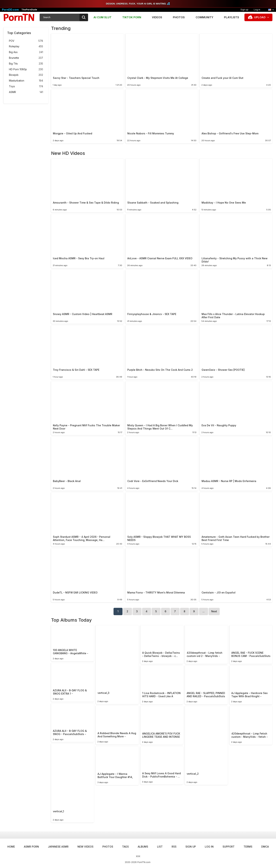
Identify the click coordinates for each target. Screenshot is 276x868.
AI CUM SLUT (102, 17)
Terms (248, 847)
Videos (157, 17)
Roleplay (26, 46)
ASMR (26, 92)
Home (11, 847)
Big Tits (26, 64)
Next (214, 611)
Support (229, 847)
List (160, 847)
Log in (257, 10)
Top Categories (19, 33)
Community (204, 17)
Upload (260, 17)
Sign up (244, 10)
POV (26, 41)
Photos (179, 17)
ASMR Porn (31, 847)
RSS (174, 847)
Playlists (232, 17)
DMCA (265, 847)
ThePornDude (29, 10)
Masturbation (26, 81)
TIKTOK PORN (132, 17)
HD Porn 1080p (26, 69)
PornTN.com (144, 862)
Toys (26, 86)
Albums (143, 847)
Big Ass (26, 52)
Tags (125, 847)
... (204, 611)
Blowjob (26, 75)
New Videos (85, 847)
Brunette (26, 58)
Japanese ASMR (58, 847)
